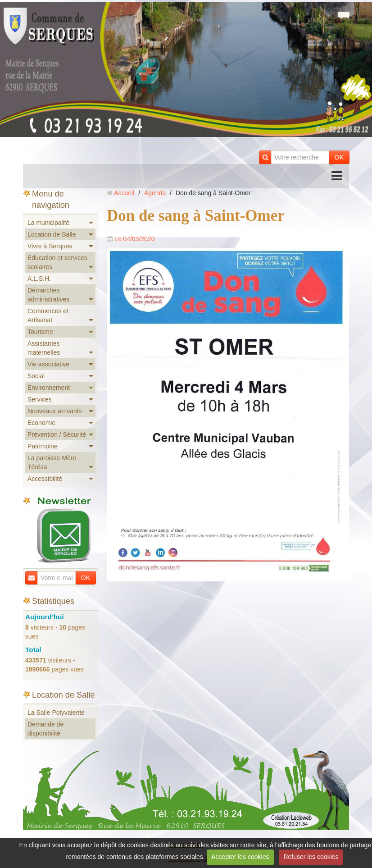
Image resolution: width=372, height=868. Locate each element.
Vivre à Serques (50, 246)
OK (339, 157)
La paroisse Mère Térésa (52, 462)
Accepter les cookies (240, 857)
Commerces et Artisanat (48, 315)
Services (40, 399)
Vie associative (48, 364)
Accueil (124, 193)
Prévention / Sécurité (57, 434)
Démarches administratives (48, 295)
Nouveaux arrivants (55, 411)
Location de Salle (52, 234)
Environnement (49, 388)
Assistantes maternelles (44, 348)
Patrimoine (43, 446)
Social (36, 376)
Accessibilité (45, 479)
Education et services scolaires (57, 262)
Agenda (155, 193)
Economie (41, 423)
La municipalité (48, 223)
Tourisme (40, 332)
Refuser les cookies (311, 857)
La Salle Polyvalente (56, 713)
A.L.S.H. (39, 279)
